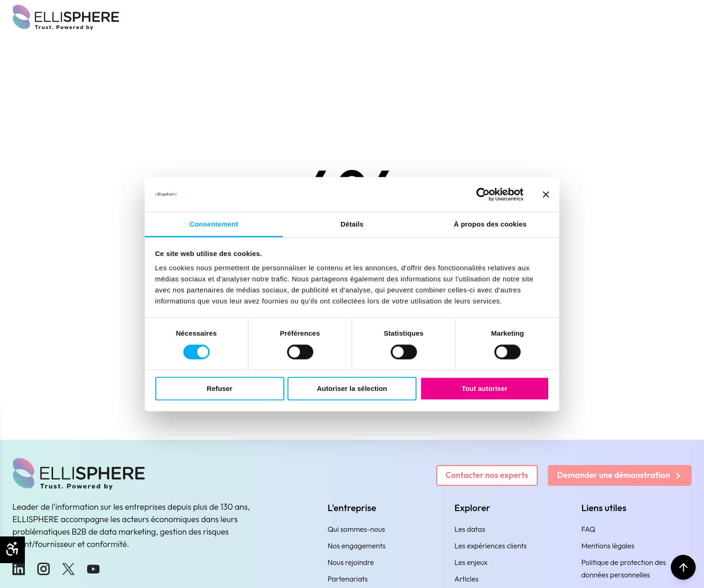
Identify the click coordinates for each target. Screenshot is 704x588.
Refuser (220, 389)
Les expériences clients (490, 546)
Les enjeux (471, 562)
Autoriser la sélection (352, 389)
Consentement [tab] (214, 224)
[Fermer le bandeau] (546, 194)
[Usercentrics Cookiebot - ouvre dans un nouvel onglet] (483, 194)
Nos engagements (357, 546)
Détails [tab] (352, 224)
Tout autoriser (485, 389)
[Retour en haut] (683, 567)
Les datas (470, 529)
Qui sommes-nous (356, 529)
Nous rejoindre (351, 562)
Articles (466, 579)
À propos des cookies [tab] (490, 224)
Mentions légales (608, 546)
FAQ (589, 529)
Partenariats (348, 579)
